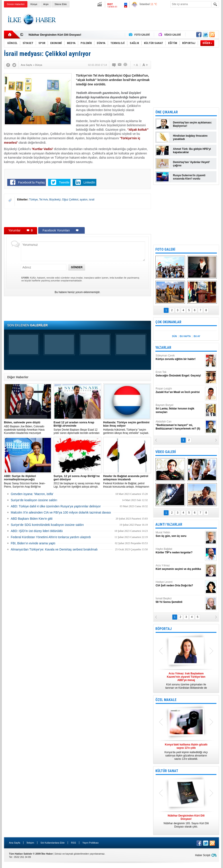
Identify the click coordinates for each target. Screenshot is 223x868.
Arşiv (46, 4)
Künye (34, 4)
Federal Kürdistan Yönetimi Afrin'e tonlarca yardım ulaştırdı (51, 537)
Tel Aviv (43, 200)
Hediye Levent (180, 584)
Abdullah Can (180, 425)
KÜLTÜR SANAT (167, 771)
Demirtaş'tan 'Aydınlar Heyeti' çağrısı (191, 164)
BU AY (197, 336)
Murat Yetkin (180, 534)
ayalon (84, 200)
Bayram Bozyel (180, 409)
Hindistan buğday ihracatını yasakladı (190, 137)
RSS (73, 843)
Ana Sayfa (15, 843)
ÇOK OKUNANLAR (168, 322)
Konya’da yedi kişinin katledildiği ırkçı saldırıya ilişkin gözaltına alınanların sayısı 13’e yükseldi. (186, 752)
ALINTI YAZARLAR (169, 524)
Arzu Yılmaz (180, 567)
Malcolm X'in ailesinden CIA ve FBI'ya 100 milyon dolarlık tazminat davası (61, 512)
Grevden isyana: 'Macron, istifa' (32, 494)
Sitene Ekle (61, 4)
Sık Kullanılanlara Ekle (52, 843)
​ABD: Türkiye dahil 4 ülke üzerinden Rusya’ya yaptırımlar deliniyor (56, 506)
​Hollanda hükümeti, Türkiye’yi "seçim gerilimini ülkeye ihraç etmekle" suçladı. (127, 428)
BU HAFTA (185, 336)
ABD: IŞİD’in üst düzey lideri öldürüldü (37, 531)
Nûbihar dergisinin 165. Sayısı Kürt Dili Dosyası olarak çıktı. (186, 821)
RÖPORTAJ (164, 629)
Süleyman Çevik (180, 357)
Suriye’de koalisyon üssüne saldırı (34, 500)
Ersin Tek (180, 374)
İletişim (30, 843)
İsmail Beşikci (180, 600)
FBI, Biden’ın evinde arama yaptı (33, 543)
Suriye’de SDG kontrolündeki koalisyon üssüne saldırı (47, 525)
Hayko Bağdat (180, 551)
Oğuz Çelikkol (70, 200)
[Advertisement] (139, 20)
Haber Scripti (203, 855)
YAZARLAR (163, 348)
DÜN (174, 336)
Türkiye (33, 200)
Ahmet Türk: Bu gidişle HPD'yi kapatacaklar (192, 151)
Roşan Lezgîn (180, 390)
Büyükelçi (55, 200)
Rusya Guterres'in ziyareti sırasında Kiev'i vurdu (189, 177)
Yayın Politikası (90, 843)
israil (92, 200)
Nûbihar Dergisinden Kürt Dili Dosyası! (55, 35)
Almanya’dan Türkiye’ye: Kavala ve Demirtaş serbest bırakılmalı (54, 549)
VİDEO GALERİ (166, 452)
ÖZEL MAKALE (166, 700)
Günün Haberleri (16, 4)
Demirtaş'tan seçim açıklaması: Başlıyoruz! (192, 124)
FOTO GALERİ (165, 249)
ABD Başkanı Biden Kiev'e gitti (32, 519)
